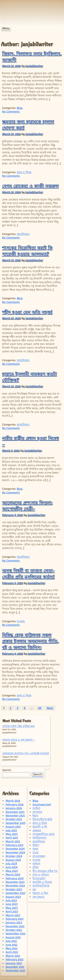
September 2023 (15, 893)
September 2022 (15, 934)
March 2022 (13, 956)
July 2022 (11, 941)
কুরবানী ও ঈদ (40, 827)
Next (50, 708)
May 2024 (12, 871)
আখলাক (37, 812)
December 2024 (15, 849)
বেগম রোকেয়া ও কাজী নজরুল (30, 186)
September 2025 (15, 823)
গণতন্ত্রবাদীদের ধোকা (44, 834)
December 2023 (15, 882)
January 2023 (14, 923)
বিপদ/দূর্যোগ (39, 878)
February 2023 (14, 919)
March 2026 (13, 801)
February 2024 (15, 878)
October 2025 (14, 819)
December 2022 (15, 926)
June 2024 (11, 867)
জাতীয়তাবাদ (39, 838)
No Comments (11, 112)
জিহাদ (36, 845)
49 (40, 708)
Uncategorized (42, 805)
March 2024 (13, 875)
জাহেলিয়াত (23, 234)
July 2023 (11, 900)
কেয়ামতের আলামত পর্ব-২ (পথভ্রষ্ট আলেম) (25, 753)
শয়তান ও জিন (40, 893)
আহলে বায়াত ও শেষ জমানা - (18, 740)
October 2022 (14, 930)
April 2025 (12, 838)
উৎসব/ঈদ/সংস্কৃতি (42, 819)
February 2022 (14, 959)
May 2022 (11, 948)
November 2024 (15, 853)
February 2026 (14, 805)
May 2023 (11, 908)
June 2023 (11, 904)
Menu (6, 28)
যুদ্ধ (34, 889)
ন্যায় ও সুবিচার (41, 875)
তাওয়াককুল (39, 856)
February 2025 (14, 845)
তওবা (36, 853)
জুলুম (35, 849)
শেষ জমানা (38, 897)
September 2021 (15, 971)
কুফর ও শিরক (24, 172)
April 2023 (12, 912)
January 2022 (14, 963)
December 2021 (15, 967)
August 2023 (13, 897)
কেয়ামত (37, 830)
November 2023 (15, 886)
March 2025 (13, 841)
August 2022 (13, 937)
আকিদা (36, 808)
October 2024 (14, 856)
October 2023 (14, 889)
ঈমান (35, 816)
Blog (20, 108)
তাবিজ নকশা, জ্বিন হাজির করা (18, 726)
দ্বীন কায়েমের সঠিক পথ (45, 871)
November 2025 (15, 816)
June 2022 (11, 945)
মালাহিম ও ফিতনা (42, 882)
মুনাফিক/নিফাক (41, 886)
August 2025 (13, 827)
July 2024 (11, 864)
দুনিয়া (36, 867)
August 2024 (13, 860)
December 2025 (15, 812)
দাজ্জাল (36, 864)
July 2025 (11, 830)
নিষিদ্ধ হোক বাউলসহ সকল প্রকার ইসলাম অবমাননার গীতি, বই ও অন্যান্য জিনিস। (30, 641)
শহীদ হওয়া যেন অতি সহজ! (27, 312)
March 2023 (13, 915)
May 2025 (11, 834)
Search (7, 770)
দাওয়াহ (21, 621)
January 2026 (14, 808)
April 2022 (12, 952)
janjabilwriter (34, 66)
